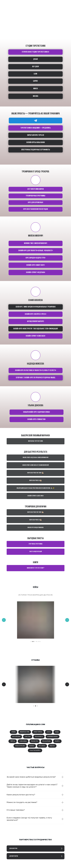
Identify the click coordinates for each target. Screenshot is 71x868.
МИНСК (35, 89)
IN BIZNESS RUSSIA (53, 737)
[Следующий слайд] (67, 620)
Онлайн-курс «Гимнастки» (36, 419)
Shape (57, 732)
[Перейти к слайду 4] (36, 642)
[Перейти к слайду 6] (40, 642)
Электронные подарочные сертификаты (35, 150)
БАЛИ (35, 74)
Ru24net (32, 746)
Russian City (35, 741)
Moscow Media (46, 741)
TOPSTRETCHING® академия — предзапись (35, 128)
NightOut (52, 746)
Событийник (23, 741)
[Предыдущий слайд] (4, 620)
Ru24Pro (57, 741)
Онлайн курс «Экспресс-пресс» (35, 314)
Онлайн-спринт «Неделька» (36, 272)
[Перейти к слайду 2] (33, 642)
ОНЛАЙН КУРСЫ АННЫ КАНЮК (35, 142)
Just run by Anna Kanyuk (35, 189)
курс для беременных (35, 203)
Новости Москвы (20, 746)
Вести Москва (16, 737)
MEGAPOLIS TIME (25, 732)
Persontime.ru (39, 737)
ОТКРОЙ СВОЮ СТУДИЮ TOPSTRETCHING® (35, 52)
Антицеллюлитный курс (36, 321)
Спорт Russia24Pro (35, 750)
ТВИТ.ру (13, 741)
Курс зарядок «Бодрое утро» (35, 258)
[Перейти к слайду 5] (38, 642)
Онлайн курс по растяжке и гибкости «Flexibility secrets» (36, 370)
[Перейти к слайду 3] (35, 642)
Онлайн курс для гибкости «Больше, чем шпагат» (36, 251)
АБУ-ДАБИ (35, 67)
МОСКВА (35, 96)
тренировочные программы (35, 196)
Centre (49, 732)
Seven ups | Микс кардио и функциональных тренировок (36, 307)
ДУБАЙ (35, 59)
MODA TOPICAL (38, 732)
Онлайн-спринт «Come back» (35, 336)
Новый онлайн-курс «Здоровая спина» (37, 412)
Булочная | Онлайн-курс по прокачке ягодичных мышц (36, 378)
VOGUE (13, 732)
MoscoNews (42, 746)
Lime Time (28, 737)
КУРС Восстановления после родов (36, 209)
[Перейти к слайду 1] (31, 642)
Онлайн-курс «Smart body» (35, 265)
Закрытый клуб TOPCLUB (35, 135)
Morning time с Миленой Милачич (36, 243)
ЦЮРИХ (35, 81)
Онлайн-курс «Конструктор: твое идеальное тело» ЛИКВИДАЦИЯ (36, 329)
